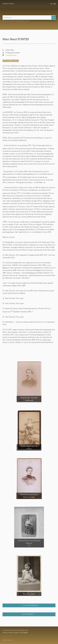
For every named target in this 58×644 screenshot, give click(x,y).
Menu (53, 4)
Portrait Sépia (8, 4)
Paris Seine (15, 61)
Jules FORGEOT (28, 614)
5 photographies (11, 55)
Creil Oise (6, 61)
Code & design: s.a (8, 640)
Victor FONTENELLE (30, 605)
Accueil (5, 632)
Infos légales (24, 632)
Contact (11, 632)
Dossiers (17, 632)
